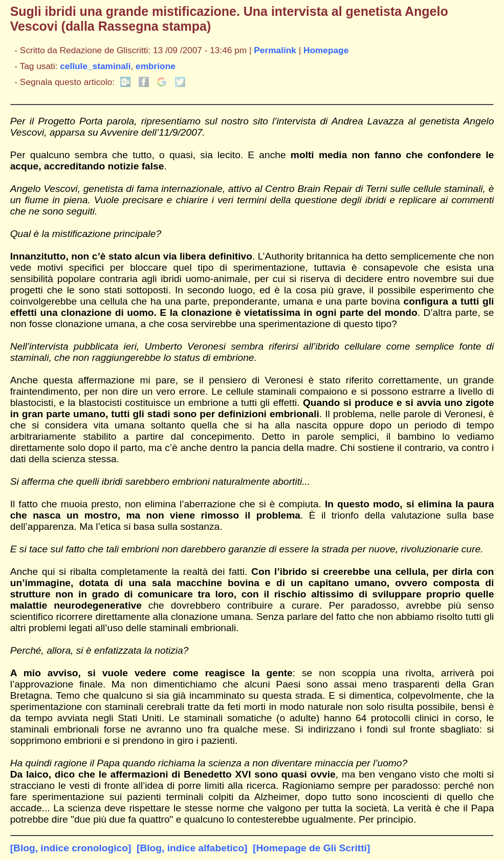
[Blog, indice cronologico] (71, 848)
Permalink (275, 50)
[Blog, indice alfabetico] (192, 848)
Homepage (326, 50)
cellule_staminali (95, 66)
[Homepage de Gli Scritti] (311, 848)
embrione (156, 66)
